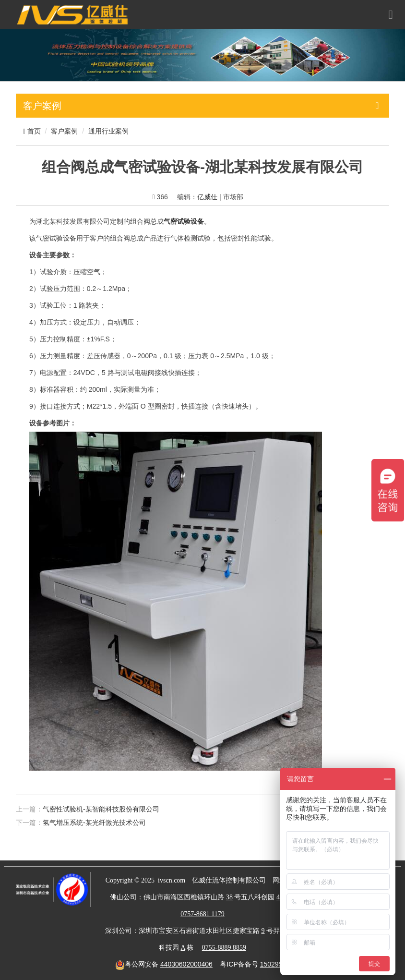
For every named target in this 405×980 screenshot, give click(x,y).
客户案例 (64, 131)
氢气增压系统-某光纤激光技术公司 (94, 823)
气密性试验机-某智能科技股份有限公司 (101, 809)
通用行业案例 (108, 131)
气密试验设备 (56, 238)
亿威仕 (207, 197)
